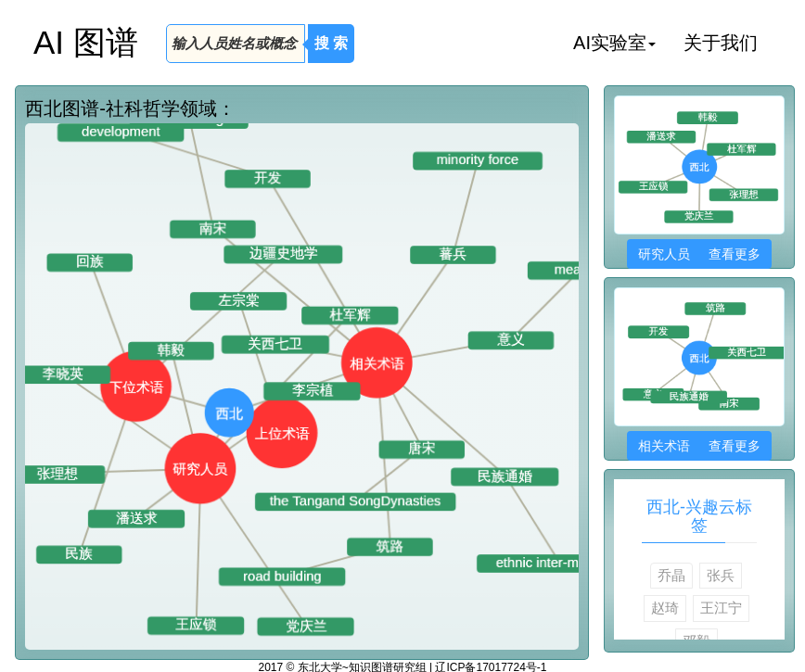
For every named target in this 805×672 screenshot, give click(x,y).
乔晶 (671, 575)
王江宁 (721, 608)
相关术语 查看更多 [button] (699, 446)
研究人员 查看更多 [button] (699, 254)
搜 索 (331, 43)
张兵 (721, 575)
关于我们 (721, 43)
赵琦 (665, 608)
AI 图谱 (86, 42)
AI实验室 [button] (614, 43)
